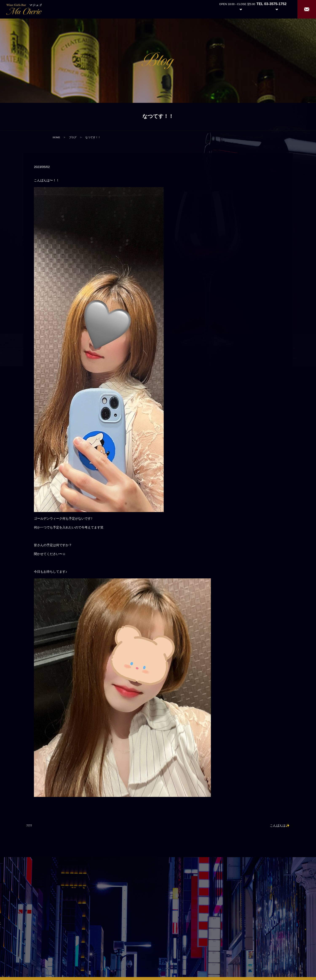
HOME (56, 137)
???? (29, 826)
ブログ (73, 137)
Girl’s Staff (257, 9)
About (218, 9)
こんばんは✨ (280, 826)
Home (202, 9)
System (238, 9)
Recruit (281, 9)
